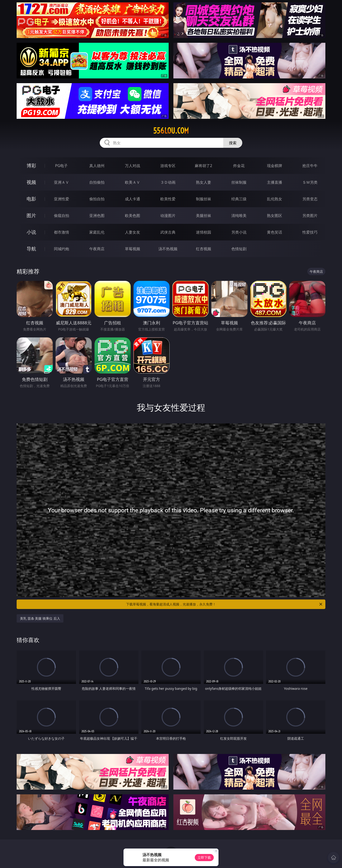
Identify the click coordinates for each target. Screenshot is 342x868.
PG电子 (61, 166)
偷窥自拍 (62, 216)
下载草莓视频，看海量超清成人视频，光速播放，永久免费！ (225, 604)
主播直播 (275, 182)
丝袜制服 (239, 182)
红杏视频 (204, 249)
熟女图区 (275, 216)
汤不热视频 (168, 249)
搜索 (233, 143)
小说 (31, 232)
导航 (31, 249)
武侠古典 (168, 232)
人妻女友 (133, 232)
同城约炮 (62, 249)
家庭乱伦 (97, 232)
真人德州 (97, 166)
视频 (31, 182)
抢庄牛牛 (310, 166)
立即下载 (204, 857)
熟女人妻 (204, 182)
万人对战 (133, 166)
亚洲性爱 (62, 199)
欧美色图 (133, 216)
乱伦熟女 (275, 199)
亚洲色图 (97, 216)
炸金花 (239, 166)
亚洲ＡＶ (62, 182)
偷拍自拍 (97, 199)
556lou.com (171, 131)
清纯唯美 (239, 216)
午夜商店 (97, 249)
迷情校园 (204, 232)
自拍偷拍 (97, 182)
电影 (31, 199)
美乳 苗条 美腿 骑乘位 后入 (40, 618)
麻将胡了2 (203, 166)
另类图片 (310, 216)
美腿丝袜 (204, 216)
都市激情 (62, 232)
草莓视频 (133, 249)
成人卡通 (133, 199)
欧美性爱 (168, 199)
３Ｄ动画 (168, 182)
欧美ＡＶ (133, 182)
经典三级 (239, 199)
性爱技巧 (310, 232)
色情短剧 (239, 249)
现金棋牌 (275, 166)
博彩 (31, 165)
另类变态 (310, 199)
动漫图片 (168, 216)
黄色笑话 (275, 232)
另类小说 (239, 232)
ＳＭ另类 (310, 182)
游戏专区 (168, 166)
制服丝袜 (204, 199)
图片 (31, 215)
